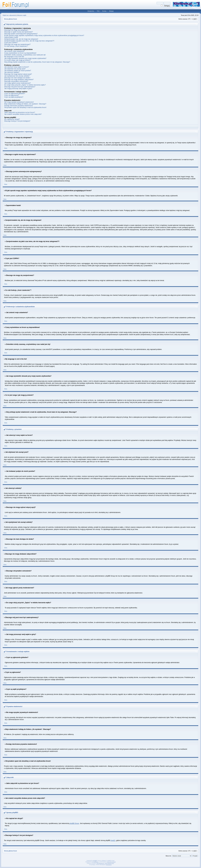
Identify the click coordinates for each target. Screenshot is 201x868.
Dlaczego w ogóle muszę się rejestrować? (19, 32)
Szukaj (104, 11)
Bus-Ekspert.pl (100, 863)
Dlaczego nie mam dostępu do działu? (17, 78)
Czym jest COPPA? (11, 43)
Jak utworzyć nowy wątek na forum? (17, 67)
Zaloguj (111, 11)
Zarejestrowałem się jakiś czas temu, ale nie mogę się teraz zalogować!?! (29, 41)
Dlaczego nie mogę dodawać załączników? (19, 80)
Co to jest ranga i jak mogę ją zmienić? (17, 60)
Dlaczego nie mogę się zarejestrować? (17, 44)
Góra (6, 148)
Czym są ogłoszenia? (12, 95)
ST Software (95, 862)
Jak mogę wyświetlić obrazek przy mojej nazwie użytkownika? (25, 58)
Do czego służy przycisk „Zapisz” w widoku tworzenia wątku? (25, 85)
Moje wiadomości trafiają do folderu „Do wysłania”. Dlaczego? (25, 104)
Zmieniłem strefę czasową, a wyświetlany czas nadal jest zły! (25, 55)
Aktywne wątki (22, 15)
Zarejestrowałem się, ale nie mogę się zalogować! (21, 39)
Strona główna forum (11, 19)
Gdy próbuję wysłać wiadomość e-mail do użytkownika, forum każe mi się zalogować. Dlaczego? (37, 62)
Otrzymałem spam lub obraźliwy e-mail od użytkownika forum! (25, 107)
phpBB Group (74, 823)
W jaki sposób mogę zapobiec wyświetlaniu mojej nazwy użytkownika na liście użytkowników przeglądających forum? (44, 35)
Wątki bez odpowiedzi (9, 15)
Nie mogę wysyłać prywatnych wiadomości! (19, 102)
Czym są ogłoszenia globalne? (15, 93)
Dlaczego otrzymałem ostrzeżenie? (16, 81)
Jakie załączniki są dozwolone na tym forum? (20, 112)
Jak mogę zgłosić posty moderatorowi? (17, 83)
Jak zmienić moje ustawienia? (14, 51)
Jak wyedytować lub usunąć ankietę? (17, 76)
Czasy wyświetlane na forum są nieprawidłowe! (20, 53)
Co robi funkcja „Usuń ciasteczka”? (16, 46)
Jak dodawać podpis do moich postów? (18, 71)
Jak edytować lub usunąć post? (15, 69)
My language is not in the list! (14, 57)
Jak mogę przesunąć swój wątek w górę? (18, 89)
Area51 (113, 840)
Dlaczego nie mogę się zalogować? (16, 30)
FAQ (98, 11)
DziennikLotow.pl (111, 862)
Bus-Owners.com (109, 863)
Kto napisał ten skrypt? (12, 119)
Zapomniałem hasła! (11, 37)
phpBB (95, 861)
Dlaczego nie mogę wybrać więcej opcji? (18, 74)
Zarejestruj (91, 11)
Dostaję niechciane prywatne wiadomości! (19, 106)
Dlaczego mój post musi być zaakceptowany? (20, 87)
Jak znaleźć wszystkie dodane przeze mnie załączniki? (23, 114)
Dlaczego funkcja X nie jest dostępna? (17, 121)
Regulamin (109, 865)
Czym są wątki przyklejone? (14, 97)
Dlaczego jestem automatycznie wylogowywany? (21, 34)
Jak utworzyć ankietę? (12, 72)
